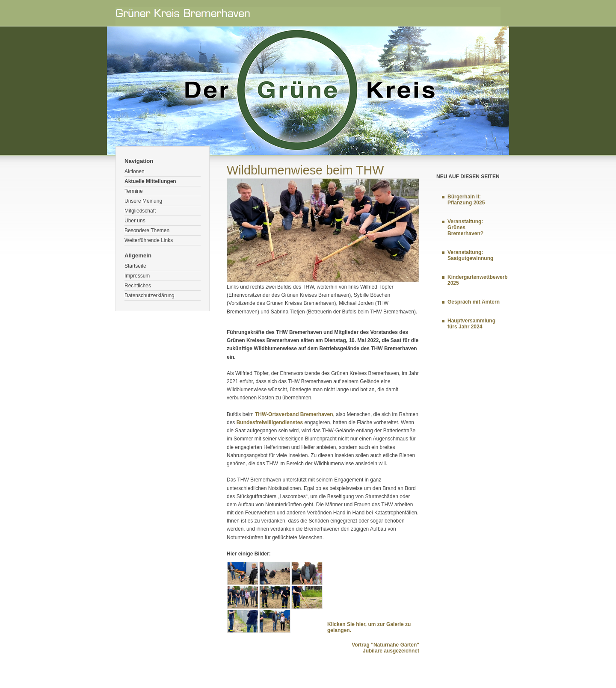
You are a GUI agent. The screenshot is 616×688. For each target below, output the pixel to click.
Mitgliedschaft (140, 211)
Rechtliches (138, 286)
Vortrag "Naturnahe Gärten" (385, 645)
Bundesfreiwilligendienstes (270, 422)
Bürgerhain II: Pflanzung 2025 (466, 200)
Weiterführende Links (149, 240)
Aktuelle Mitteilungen (150, 181)
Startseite (135, 266)
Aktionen (135, 171)
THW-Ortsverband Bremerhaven (294, 414)
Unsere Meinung (143, 201)
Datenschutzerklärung (150, 295)
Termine (134, 191)
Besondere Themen (147, 230)
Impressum (137, 276)
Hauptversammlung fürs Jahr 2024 (471, 324)
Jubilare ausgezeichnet (391, 651)
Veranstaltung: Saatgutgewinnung (470, 255)
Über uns (135, 221)
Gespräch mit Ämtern (474, 302)
